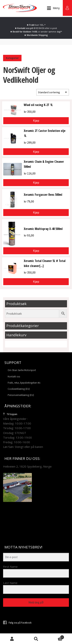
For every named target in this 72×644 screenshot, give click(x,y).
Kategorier (12, 58)
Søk (36, 639)
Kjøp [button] (36, 120)
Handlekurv (56, 637)
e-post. (54, 28)
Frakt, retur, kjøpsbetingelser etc (24, 383)
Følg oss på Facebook (17, 623)
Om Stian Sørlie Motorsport (22, 370)
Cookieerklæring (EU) (19, 389)
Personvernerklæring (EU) (21, 395)
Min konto (12, 639)
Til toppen (10, 414)
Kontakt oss (14, 377)
